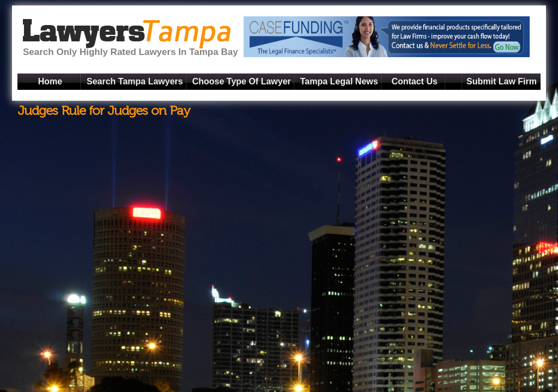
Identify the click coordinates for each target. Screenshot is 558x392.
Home (50, 81)
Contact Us (414, 81)
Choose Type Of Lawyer (242, 81)
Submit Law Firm (502, 81)
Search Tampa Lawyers (135, 81)
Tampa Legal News (339, 81)
